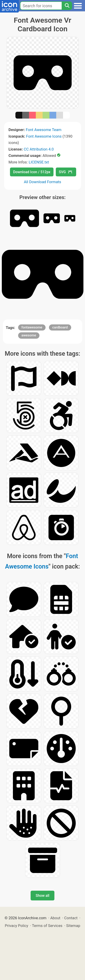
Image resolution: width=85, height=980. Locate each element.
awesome (29, 335)
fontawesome (32, 327)
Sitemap (73, 926)
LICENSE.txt (39, 162)
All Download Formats (42, 182)
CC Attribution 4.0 (39, 149)
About (55, 918)
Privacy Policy (16, 926)
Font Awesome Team (44, 130)
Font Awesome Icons (44, 136)
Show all (42, 896)
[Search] (67, 6)
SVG (66, 172)
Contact (71, 918)
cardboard (60, 327)
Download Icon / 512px (32, 172)
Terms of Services (47, 926)
